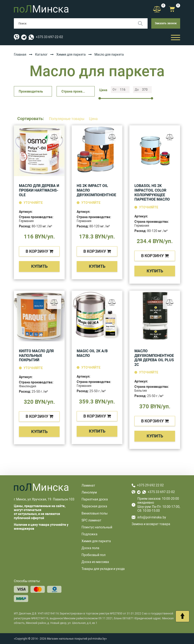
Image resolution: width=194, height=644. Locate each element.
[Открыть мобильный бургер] (176, 37)
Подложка (89, 534)
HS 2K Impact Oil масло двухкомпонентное (96, 190)
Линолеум (89, 492)
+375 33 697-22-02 (49, 37)
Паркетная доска (95, 499)
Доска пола (90, 548)
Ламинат (88, 485)
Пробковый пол (94, 555)
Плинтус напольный (97, 527)
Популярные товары (67, 119)
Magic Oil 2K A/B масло (92, 353)
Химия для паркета (71, 54)
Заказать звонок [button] (166, 23)
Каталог (41, 54)
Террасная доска (94, 506)
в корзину (39, 251)
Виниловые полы (95, 513)
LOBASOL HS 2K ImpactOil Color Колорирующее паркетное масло (152, 193)
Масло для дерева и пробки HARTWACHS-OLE (39, 190)
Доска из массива (95, 562)
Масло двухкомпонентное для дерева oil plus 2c (154, 358)
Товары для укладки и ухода (103, 569)
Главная (20, 54)
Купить (39, 266)
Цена (93, 119)
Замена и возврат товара (151, 524)
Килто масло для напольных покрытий (36, 355)
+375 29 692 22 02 (150, 485)
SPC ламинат (91, 520)
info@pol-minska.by (149, 517)
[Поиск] (142, 23)
